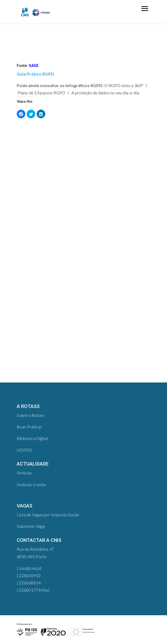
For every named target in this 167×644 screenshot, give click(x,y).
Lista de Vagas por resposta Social (48, 515)
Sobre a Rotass (31, 415)
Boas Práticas (29, 427)
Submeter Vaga (31, 526)
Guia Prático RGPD (35, 74)
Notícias (24, 473)
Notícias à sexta (31, 484)
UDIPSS (24, 450)
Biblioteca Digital (32, 438)
